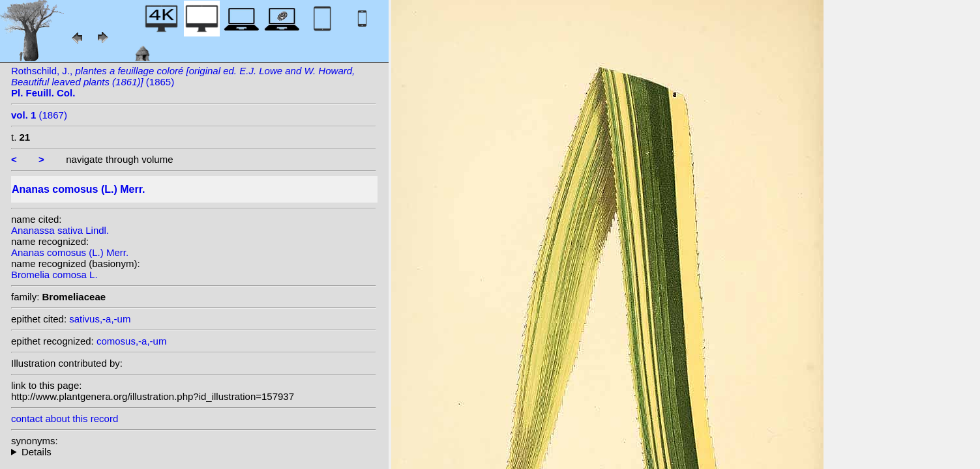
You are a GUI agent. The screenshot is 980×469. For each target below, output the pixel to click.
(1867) (39, 115)
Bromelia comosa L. (54, 275)
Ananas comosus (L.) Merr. (70, 252)
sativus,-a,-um (100, 319)
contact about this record (65, 419)
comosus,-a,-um (132, 341)
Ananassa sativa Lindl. (60, 230)
